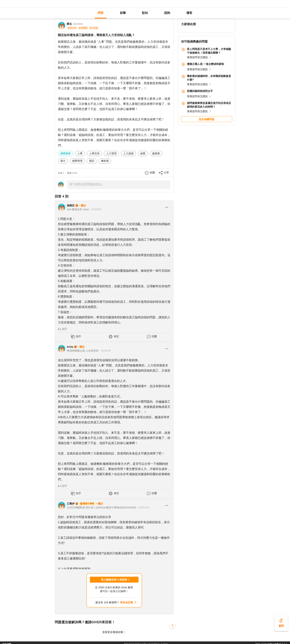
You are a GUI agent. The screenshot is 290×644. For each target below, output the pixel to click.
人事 (80, 154)
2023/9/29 (78, 24)
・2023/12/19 (143, 508)
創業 (143, 154)
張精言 (71, 205)
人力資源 (128, 154)
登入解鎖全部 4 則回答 (114, 580)
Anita (70, 347)
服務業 (156, 154)
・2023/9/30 (95, 209)
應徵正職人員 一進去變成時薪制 (205, 64)
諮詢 (167, 13)
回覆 (154, 336)
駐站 (145, 13)
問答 (101, 13)
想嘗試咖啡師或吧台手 (200, 91)
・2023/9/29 (105, 351)
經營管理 (77, 161)
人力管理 (111, 154)
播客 (189, 13)
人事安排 (94, 154)
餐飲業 (105, 161)
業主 (63, 161)
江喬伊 (71, 504)
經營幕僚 (65, 154)
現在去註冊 (127, 602)
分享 (166, 173)
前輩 (123, 13)
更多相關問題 (207, 119)
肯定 (116, 336)
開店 (92, 161)
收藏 (152, 173)
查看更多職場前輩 (113, 632)
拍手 (78, 336)
